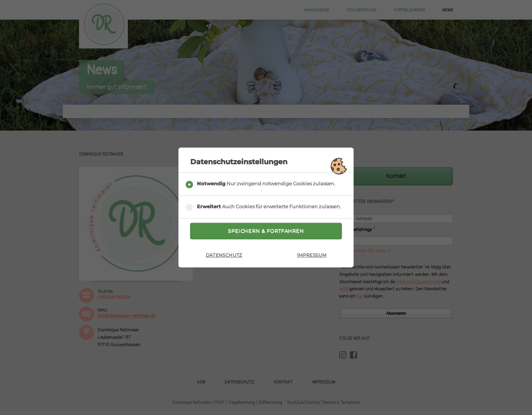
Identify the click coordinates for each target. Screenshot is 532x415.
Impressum (312, 257)
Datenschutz (224, 257)
